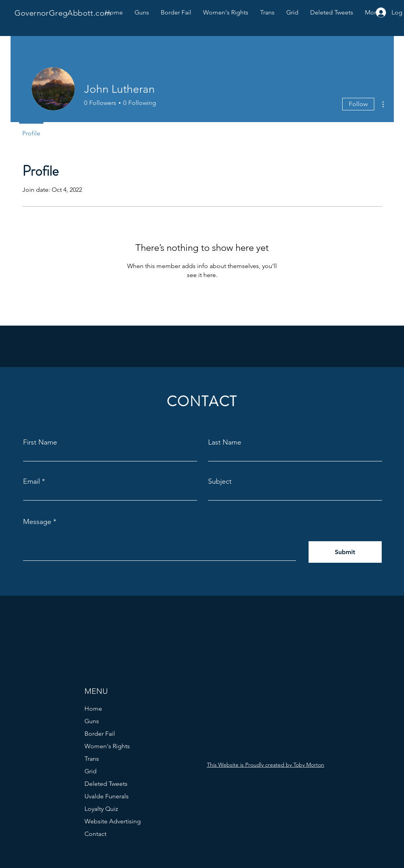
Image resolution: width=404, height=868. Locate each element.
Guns (92, 721)
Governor (32, 13)
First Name (40, 442)
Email (31, 481)
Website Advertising (113, 821)
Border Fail (100, 734)
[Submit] (345, 552)
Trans (92, 759)
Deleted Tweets (106, 784)
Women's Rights (107, 746)
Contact (95, 834)
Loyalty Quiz (101, 809)
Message (37, 522)
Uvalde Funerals (107, 796)
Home (93, 709)
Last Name (225, 442)
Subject (220, 481)
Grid (91, 771)
